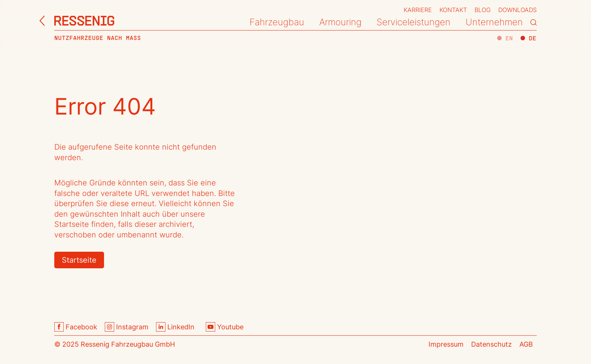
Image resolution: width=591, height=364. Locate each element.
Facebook (76, 327)
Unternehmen (494, 22)
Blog (483, 10)
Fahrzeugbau (277, 22)
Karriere (418, 10)
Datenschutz (491, 344)
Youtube (225, 327)
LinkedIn (175, 327)
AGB (526, 344)
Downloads (518, 10)
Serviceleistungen (413, 22)
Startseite (79, 260)
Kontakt (453, 10)
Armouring (340, 22)
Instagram (127, 327)
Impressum (446, 344)
